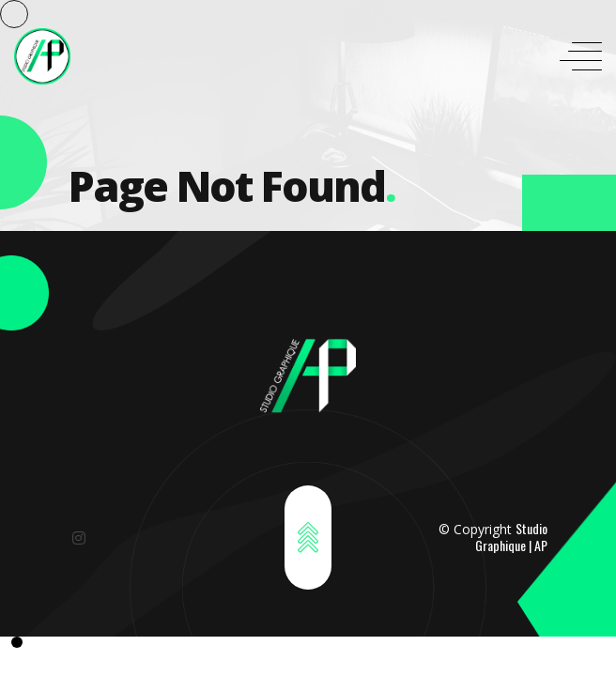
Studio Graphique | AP (511, 537)
